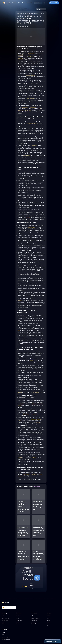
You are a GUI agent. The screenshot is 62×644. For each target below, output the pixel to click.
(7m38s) (40, 157)
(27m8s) (26, 464)
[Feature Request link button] (38, 618)
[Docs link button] (24, 623)
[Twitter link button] (53, 616)
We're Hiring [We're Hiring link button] (38, 3)
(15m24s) (21, 290)
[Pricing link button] (24, 616)
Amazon (28, 75)
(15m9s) (27, 282)
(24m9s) (20, 407)
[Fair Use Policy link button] (9, 621)
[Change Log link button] (38, 621)
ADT (19, 330)
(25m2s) (25, 426)
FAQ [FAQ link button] (19, 3)
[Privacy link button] (9, 616)
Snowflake (26, 414)
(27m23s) (26, 476)
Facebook (20, 55)
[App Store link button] (9, 637)
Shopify (39, 419)
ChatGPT (32, 360)
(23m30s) (42, 392)
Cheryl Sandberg (32, 123)
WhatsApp (36, 392)
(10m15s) (28, 207)
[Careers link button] (9, 623)
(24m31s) (24, 416)
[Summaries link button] (24, 621)
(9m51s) (20, 201)
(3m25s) (25, 104)
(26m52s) (27, 459)
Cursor (38, 422)
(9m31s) (25, 192)
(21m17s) (23, 370)
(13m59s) (33, 257)
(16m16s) (25, 307)
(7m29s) (39, 150)
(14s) (31, 60)
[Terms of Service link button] (9, 618)
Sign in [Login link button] (45, 3)
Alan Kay (28, 218)
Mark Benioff (30, 99)
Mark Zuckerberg (26, 110)
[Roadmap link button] (38, 623)
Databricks (34, 414)
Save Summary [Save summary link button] (53, 641)
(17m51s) (37, 330)
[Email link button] (53, 625)
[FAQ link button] (38, 616)
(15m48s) (31, 299)
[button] (19, 9)
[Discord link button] (53, 618)
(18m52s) (32, 337)
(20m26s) (20, 364)
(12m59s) (30, 242)
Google (33, 75)
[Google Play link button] (9, 640)
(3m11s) (34, 88)
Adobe (19, 421)
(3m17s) (20, 97)
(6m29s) (24, 135)
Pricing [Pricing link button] (14, 3)
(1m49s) (29, 78)
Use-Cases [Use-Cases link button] (30, 3)
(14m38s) (37, 271)
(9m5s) (28, 185)
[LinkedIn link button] (53, 623)
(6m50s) (24, 143)
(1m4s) (32, 68)
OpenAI (20, 301)
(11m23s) (41, 219)
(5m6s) (20, 127)
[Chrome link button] (9, 632)
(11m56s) (20, 234)
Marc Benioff (27, 155)
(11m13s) (43, 214)
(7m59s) (37, 164)
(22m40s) (27, 377)
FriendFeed (31, 53)
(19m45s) (20, 357)
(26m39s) (20, 451)
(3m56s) (20, 114)
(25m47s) (27, 436)
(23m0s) (41, 386)
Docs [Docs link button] (24, 3)
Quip (30, 57)
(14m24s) (27, 264)
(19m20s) (20, 344)
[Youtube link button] (53, 621)
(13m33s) (28, 250)
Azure (34, 404)
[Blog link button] (24, 618)
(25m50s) (38, 442)
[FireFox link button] (9, 635)
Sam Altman (31, 227)
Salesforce (20, 58)
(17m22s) (20, 322)
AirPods (20, 392)
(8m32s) (25, 179)
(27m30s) (38, 479)
